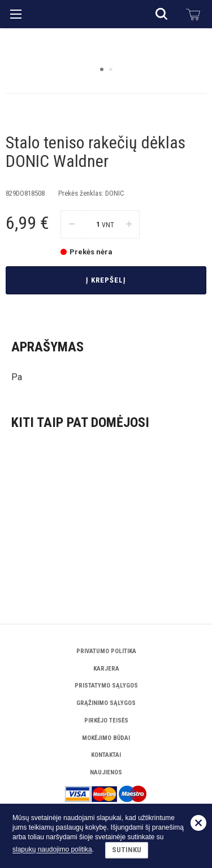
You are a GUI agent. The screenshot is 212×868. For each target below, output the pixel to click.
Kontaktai (106, 755)
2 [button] (111, 180)
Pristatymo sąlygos (106, 686)
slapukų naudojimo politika (52, 850)
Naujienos (106, 772)
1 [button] (102, 180)
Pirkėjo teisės (106, 721)
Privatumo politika (106, 651)
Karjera (106, 669)
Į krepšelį (106, 401)
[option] (106, 109)
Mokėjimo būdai (106, 738)
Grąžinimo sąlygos (106, 703)
